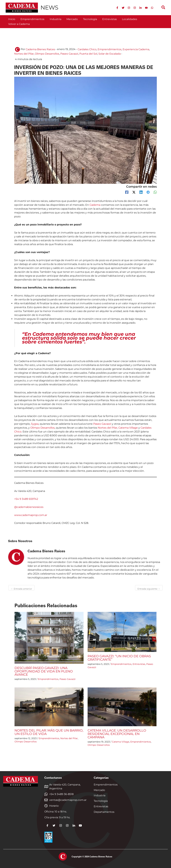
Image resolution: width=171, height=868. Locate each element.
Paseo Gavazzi (69, 54)
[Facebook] (117, 8)
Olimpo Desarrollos (47, 54)
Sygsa (35, 424)
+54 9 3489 (22, 499)
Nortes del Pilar (24, 54)
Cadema (95, 205)
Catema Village (128, 428)
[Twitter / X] (134, 192)
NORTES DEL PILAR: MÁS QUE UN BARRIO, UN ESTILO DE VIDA (49, 732)
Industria (100, 795)
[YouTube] (146, 8)
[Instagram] (129, 8)
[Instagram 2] (135, 8)
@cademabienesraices (29, 507)
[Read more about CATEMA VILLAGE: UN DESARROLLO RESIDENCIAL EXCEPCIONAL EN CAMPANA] (122, 706)
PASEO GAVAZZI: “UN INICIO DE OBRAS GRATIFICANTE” (119, 658)
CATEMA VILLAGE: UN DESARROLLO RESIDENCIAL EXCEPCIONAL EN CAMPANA (117, 733)
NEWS (49, 8)
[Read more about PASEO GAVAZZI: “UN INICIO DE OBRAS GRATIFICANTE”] (122, 632)
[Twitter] (123, 8)
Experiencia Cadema (136, 49)
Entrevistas (139, 664)
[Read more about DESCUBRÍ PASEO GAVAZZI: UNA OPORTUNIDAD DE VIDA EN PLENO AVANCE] (49, 637)
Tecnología (101, 800)
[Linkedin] (141, 8)
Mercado (99, 789)
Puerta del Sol (88, 54)
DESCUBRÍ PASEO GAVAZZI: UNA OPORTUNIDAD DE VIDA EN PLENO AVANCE (44, 671)
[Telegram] (148, 192)
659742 (33, 499)
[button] (163, 8)
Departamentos (104, 811)
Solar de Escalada (110, 54)
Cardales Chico (87, 49)
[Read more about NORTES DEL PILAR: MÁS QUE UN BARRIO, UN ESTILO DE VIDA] (49, 706)
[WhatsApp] (152, 8)
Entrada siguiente (149, 589)
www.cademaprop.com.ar (31, 515)
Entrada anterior (21, 589)
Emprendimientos (110, 49)
